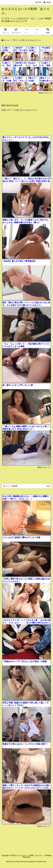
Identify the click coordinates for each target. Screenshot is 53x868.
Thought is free (41, 862)
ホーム (7, 40)
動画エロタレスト (46, 93)
